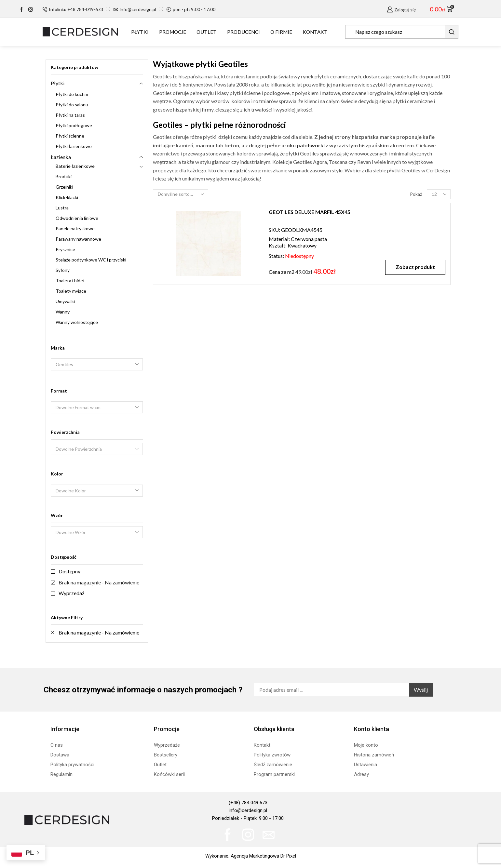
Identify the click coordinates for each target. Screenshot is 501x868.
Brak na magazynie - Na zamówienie (99, 582)
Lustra (62, 208)
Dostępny (69, 571)
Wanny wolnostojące (77, 322)
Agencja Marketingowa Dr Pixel (263, 856)
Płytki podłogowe (74, 125)
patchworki (311, 145)
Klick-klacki (67, 197)
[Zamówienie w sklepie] (181, 194)
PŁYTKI (140, 32)
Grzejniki (64, 187)
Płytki (58, 83)
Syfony (63, 270)
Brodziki (64, 176)
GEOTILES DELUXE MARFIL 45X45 (310, 212)
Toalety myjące (71, 291)
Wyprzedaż (71, 593)
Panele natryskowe (75, 228)
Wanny (63, 312)
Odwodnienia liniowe (77, 218)
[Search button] (452, 32)
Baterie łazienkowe (75, 166)
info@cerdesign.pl (248, 810)
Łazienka (61, 157)
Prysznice (65, 249)
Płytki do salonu (72, 105)
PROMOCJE (173, 32)
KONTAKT (315, 32)
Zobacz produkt (415, 267)
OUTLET (207, 32)
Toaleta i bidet (70, 280)
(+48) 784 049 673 (248, 803)
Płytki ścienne (70, 136)
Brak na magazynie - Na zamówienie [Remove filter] (99, 632)
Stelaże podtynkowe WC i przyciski (91, 260)
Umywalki (65, 301)
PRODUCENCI (244, 32)
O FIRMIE (281, 32)
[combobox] (97, 407)
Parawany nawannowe (78, 239)
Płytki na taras (70, 115)
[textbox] (92, 408)
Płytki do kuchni (72, 94)
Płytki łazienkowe (74, 146)
